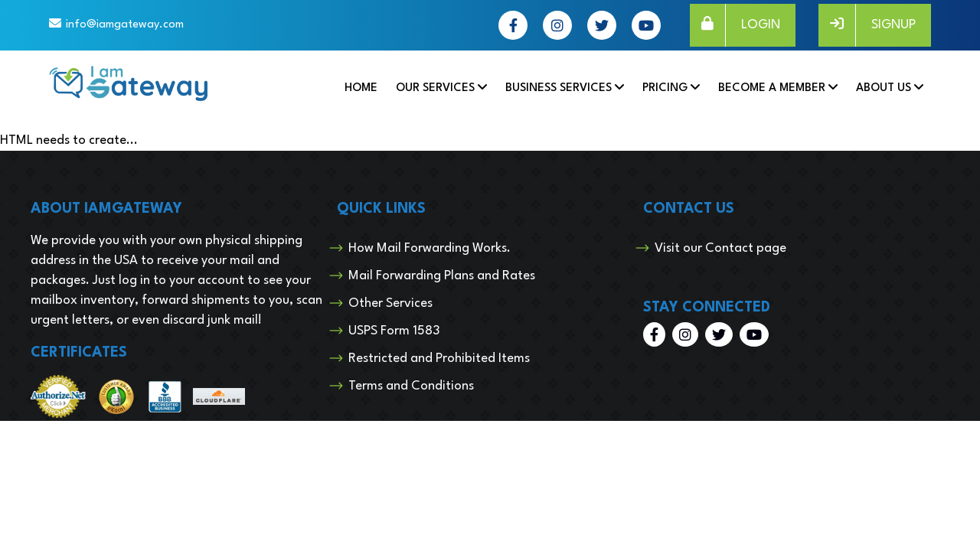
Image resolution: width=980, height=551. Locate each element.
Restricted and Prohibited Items (439, 359)
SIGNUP (867, 25)
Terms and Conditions (411, 386)
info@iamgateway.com (125, 25)
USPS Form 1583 (394, 331)
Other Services (390, 303)
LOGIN (735, 25)
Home (361, 88)
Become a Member (772, 88)
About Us (884, 88)
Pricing (665, 88)
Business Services (559, 88)
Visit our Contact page (720, 248)
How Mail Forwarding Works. (430, 248)
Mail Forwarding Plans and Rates (442, 276)
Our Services (435, 88)
